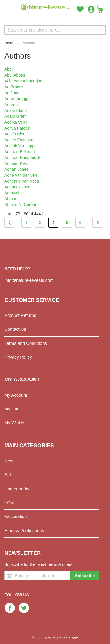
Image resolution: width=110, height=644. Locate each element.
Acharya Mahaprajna (23, 81)
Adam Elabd (16, 110)
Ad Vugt (12, 105)
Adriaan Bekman (20, 152)
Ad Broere (14, 87)
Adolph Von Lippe (21, 146)
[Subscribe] (85, 576)
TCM (9, 503)
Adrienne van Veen (22, 181)
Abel (9, 69)
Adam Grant (15, 116)
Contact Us (15, 329)
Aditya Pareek (17, 128)
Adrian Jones (16, 169)
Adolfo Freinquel (19, 140)
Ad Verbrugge (17, 99)
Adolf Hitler (14, 134)
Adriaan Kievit (17, 163)
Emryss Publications (24, 530)
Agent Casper (17, 187)
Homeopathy (17, 489)
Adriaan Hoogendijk (22, 158)
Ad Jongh (13, 93)
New (9, 461)
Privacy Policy (18, 357)
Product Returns (20, 315)
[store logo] (46, 7)
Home (9, 43)
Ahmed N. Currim (20, 205)
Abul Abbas (15, 75)
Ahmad (11, 199)
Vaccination (16, 516)
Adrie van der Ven (21, 175)
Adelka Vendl (16, 122)
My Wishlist (16, 423)
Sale (9, 475)
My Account (16, 395)
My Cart (12, 409)
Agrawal (12, 193)
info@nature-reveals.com (29, 280)
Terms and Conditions (26, 343)
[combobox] (55, 30)
